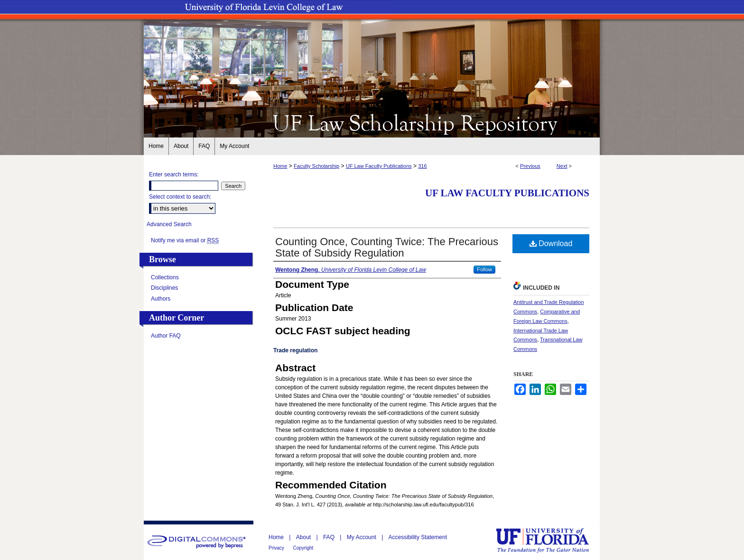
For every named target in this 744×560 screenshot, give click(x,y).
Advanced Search (169, 224)
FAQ (330, 537)
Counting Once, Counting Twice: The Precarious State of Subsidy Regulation (387, 247)
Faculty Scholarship (316, 166)
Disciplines (164, 288)
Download (551, 243)
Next (562, 166)
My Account (362, 537)
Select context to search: (180, 197)
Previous (530, 166)
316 (422, 166)
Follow (484, 269)
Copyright (303, 548)
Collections (165, 277)
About (304, 537)
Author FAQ (166, 336)
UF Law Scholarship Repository (372, 122)
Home (280, 166)
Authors (161, 299)
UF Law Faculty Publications (379, 166)
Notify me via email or (185, 240)
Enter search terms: (174, 174)
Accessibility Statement (418, 537)
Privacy (277, 548)
